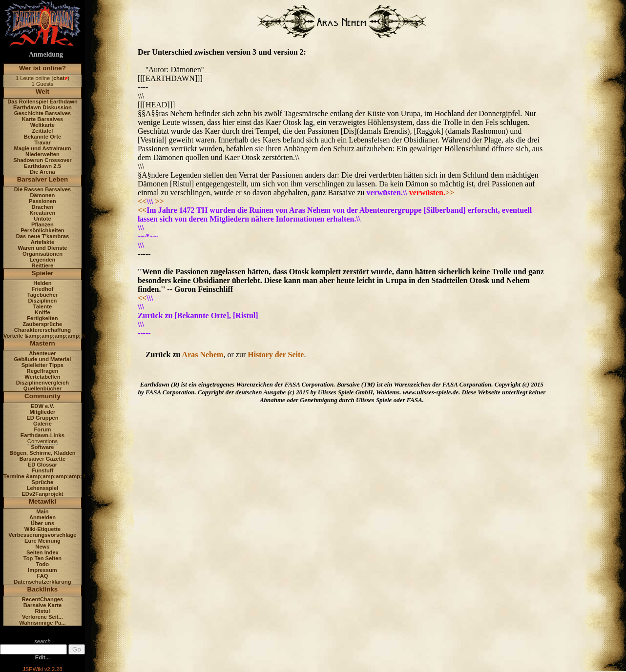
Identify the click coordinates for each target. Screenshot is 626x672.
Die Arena (42, 172)
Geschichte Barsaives (42, 113)
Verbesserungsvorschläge (42, 535)
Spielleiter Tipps (42, 365)
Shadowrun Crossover (42, 160)
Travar (42, 143)
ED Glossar (42, 465)
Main (42, 511)
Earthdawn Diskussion (42, 107)
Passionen (42, 201)
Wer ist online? (42, 68)
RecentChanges (43, 599)
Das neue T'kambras (42, 236)
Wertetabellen (42, 377)
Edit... (42, 657)
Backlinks (43, 589)
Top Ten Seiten (43, 558)
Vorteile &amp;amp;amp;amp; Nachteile (55, 336)
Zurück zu (164, 355)
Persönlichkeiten (42, 230)
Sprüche (43, 482)
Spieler (43, 273)
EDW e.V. (42, 406)
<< (142, 201)
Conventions (42, 441)
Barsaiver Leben (43, 179)
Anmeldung (46, 54)
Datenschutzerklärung (42, 582)
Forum (43, 429)
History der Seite (276, 355)
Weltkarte (42, 125)
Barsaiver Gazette (43, 459)
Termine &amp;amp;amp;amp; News (51, 476)
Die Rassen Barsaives (42, 189)
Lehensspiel (43, 488)
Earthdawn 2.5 (42, 166)
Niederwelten (42, 154)
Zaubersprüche (43, 324)
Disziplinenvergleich (42, 383)
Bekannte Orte (42, 137)
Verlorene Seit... (42, 617)
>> (450, 193)
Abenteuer (42, 353)
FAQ (42, 576)
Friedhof (43, 289)
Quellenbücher (42, 388)
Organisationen (42, 254)
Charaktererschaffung (42, 330)
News (42, 547)
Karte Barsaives (43, 119)
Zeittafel (42, 131)
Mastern (42, 343)
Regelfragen (43, 371)
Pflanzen (42, 224)
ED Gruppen (42, 418)
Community (42, 396)
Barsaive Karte (42, 605)
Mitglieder (43, 412)
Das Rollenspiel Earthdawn (42, 102)
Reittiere (43, 265)
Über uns (43, 523)
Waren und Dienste (42, 248)
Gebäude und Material (43, 359)
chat (59, 78)
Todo (43, 564)
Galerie (42, 424)
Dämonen (42, 195)
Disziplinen (42, 301)
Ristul (42, 611)
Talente (42, 306)
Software (42, 447)
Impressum (42, 570)
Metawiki (42, 501)
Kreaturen (43, 213)
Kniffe (42, 312)
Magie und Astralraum (42, 148)
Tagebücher (43, 295)
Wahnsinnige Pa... (42, 623)
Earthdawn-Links (42, 435)
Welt (42, 92)
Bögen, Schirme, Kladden (42, 453)
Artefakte (43, 242)
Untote (42, 219)
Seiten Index (42, 552)
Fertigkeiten (42, 318)
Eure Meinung (42, 541)
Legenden (43, 260)
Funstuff (43, 470)
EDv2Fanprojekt (42, 494)
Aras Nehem (203, 355)
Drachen (43, 207)
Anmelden (42, 517)
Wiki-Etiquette (42, 529)
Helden (42, 283)
